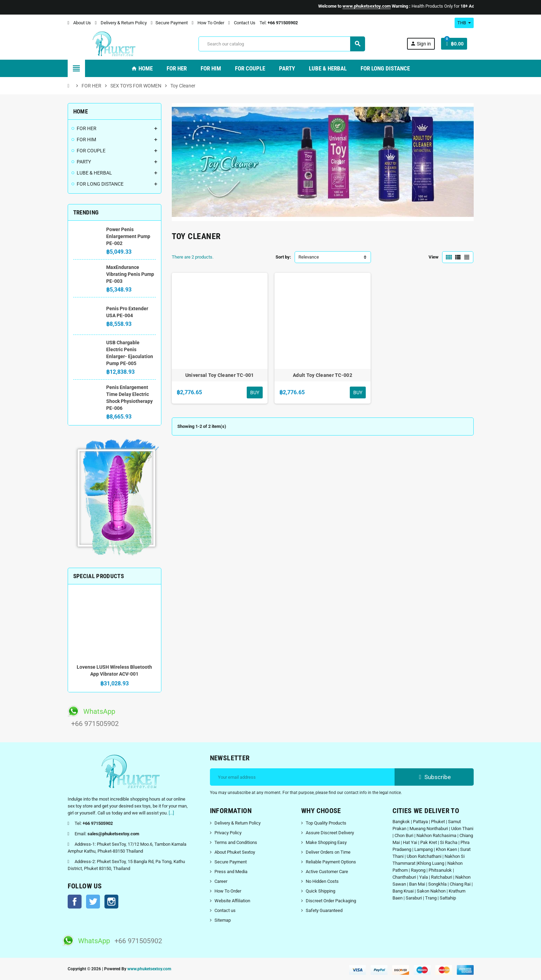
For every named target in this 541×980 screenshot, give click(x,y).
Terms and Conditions (236, 842)
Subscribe (434, 777)
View (434, 257)
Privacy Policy (228, 833)
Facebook (75, 902)
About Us (79, 23)
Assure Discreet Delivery (330, 833)
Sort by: (283, 257)
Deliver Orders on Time (328, 852)
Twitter (93, 902)
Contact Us (242, 23)
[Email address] (302, 777)
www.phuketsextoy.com (149, 969)
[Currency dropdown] (464, 23)
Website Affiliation (232, 901)
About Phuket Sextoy (235, 852)
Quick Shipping (320, 891)
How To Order (208, 23)
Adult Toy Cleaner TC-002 (323, 375)
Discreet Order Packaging (331, 901)
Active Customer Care (327, 872)
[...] (171, 813)
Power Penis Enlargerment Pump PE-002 (128, 236)
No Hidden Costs (322, 881)
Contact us (225, 910)
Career (221, 881)
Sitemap (223, 920)
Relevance (309, 257)
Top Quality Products (326, 823)
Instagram (111, 902)
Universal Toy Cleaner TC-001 (220, 375)
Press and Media (231, 872)
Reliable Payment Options (331, 862)
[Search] (282, 44)
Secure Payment (169, 23)
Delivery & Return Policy (121, 23)
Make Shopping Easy (326, 842)
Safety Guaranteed (324, 910)
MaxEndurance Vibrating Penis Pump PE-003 (130, 274)
